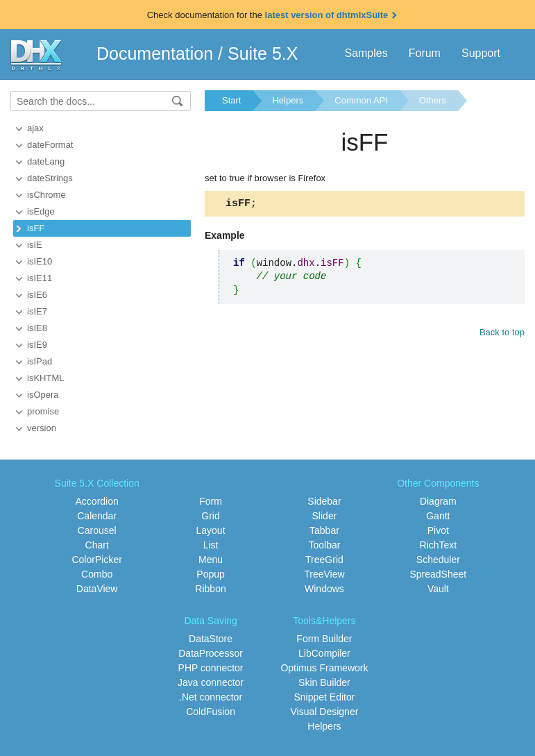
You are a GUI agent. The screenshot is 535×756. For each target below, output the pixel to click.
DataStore (211, 639)
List (211, 545)
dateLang (46, 161)
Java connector (211, 682)
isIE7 (37, 311)
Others (433, 100)
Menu (211, 560)
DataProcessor (211, 653)
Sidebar (324, 501)
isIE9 (37, 345)
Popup (210, 574)
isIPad (40, 361)
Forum (425, 53)
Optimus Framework (324, 668)
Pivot (438, 530)
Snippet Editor (324, 697)
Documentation (155, 53)
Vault (438, 589)
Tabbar (324, 530)
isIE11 (40, 278)
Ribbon (210, 589)
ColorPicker (96, 560)
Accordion (97, 501)
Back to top (502, 334)
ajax (35, 128)
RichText (438, 545)
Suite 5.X (263, 53)
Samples (366, 53)
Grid (210, 516)
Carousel (97, 530)
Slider (325, 516)
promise (43, 411)
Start (231, 100)
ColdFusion (211, 712)
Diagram (438, 501)
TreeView (324, 574)
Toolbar (324, 545)
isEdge (41, 211)
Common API (361, 100)
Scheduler (438, 560)
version (42, 428)
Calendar (97, 516)
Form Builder (324, 639)
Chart (97, 545)
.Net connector (211, 697)
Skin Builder (324, 682)
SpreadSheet (438, 574)
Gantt (438, 516)
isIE (35, 245)
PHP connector (211, 668)
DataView (97, 589)
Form (211, 501)
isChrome (46, 195)
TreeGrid (324, 560)
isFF (36, 228)
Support (481, 53)
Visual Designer (325, 712)
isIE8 (37, 328)
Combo (97, 574)
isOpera (43, 395)
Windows (324, 589)
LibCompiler (324, 653)
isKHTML (45, 378)
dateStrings (50, 178)
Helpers (288, 100)
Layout (211, 530)
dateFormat (50, 145)
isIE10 (40, 261)
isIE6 (37, 295)
